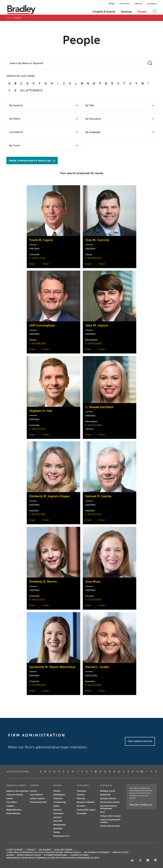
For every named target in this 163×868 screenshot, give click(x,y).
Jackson (57, 817)
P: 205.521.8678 (93, 344)
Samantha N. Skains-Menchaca (52, 667)
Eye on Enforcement (110, 802)
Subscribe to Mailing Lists (141, 805)
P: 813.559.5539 (93, 258)
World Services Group (29, 855)
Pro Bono (81, 806)
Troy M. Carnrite (97, 240)
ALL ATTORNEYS (31, 90)
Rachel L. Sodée (97, 667)
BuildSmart (105, 795)
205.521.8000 (45, 850)
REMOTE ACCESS (120, 852)
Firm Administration (140, 741)
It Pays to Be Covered (110, 816)
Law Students (36, 795)
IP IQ (103, 812)
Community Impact (86, 810)
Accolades (82, 813)
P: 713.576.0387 (93, 600)
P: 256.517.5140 (37, 429)
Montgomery (60, 825)
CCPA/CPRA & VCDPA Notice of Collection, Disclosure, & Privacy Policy (44, 852)
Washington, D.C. (62, 836)
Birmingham (59, 795)
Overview (81, 791)
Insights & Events (104, 12)
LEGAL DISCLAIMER (63, 850)
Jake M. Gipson (97, 325)
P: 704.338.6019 (37, 685)
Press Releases (13, 813)
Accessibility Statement (97, 852)
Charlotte (58, 798)
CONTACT (31, 850)
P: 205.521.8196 (93, 425)
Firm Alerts (12, 802)
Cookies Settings (79, 855)
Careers (138, 4)
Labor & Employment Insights (110, 821)
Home (9, 18)
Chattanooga (60, 802)
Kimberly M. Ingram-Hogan (50, 496)
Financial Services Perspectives (109, 807)
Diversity (81, 798)
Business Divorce (108, 798)
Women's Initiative (86, 802)
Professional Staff (38, 802)
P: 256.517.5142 (37, 258)
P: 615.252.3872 (93, 685)
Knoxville (58, 821)
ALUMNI (10, 855)
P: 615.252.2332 (93, 514)
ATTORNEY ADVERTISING (56, 855)
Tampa (57, 832)
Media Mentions (14, 810)
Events (10, 798)
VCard (45, 264)
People (142, 12)
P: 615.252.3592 (37, 514)
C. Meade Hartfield (99, 407)
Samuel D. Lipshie (98, 496)
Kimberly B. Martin (43, 582)
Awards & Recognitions (18, 791)
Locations (152, 4)
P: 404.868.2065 (38, 344)
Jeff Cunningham (42, 325)
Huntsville (58, 813)
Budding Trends (108, 791)
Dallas (56, 806)
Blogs (112, 4)
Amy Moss (93, 582)
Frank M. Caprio (41, 240)
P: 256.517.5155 (37, 600)
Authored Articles (15, 795)
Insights (10, 806)
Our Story (124, 4)
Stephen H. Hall (41, 411)
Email (32, 264)
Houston (58, 810)
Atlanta (57, 791)
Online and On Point (110, 826)
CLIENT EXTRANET (15, 850)
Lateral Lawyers (37, 798)
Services (126, 12)
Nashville (58, 828)
